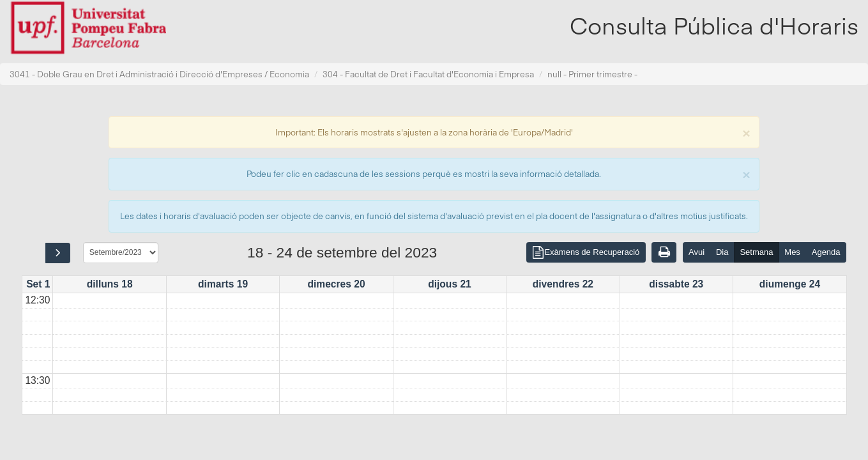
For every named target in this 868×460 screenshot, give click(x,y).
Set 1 (38, 284)
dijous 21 (450, 284)
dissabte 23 (676, 284)
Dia (722, 252)
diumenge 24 (790, 284)
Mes (792, 252)
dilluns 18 (110, 284)
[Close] (746, 132)
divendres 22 (563, 284)
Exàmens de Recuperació (586, 253)
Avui (697, 252)
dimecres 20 (336, 284)
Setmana (756, 252)
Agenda (826, 252)
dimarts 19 (223, 284)
